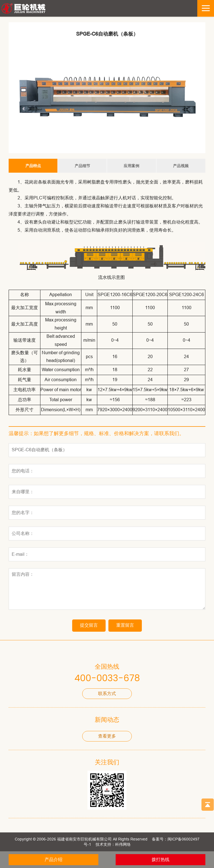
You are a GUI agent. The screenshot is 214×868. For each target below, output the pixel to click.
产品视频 (181, 166)
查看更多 (107, 736)
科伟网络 (123, 844)
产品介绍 (53, 860)
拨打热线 (160, 860)
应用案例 (132, 166)
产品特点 (33, 166)
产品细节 (82, 166)
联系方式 (107, 694)
